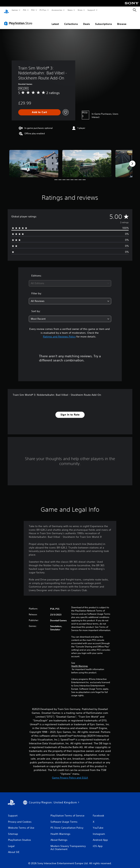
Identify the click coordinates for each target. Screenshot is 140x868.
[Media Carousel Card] (34, 160)
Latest (55, 21)
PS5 (25, 10)
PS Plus (43, 10)
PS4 (33, 10)
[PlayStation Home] (6, 10)
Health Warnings (80, 663)
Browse (122, 21)
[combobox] (70, 280)
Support (91, 10)
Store (80, 10)
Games (15, 10)
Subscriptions (104, 21)
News (70, 10)
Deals (86, 21)
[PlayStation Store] (19, 20)
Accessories (57, 10)
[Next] (132, 160)
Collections (71, 21)
